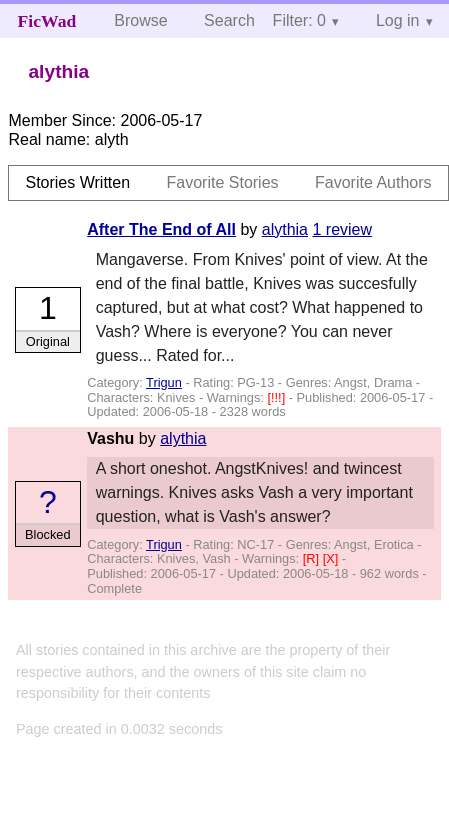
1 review (342, 229)
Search (229, 20)
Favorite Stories (223, 182)
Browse (140, 20)
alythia (285, 229)
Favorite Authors (373, 182)
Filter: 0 (299, 20)
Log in (398, 20)
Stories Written (77, 182)
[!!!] (277, 397)
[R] (313, 558)
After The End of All (161, 229)
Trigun (164, 382)
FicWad (47, 21)
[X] (332, 558)
